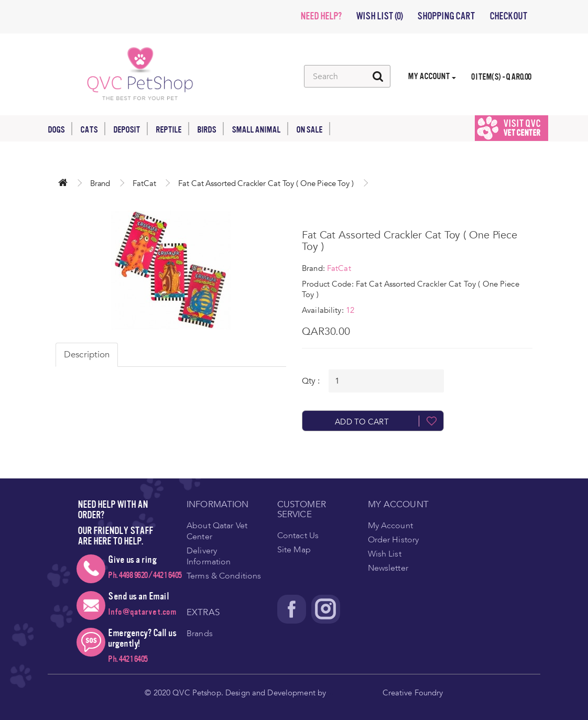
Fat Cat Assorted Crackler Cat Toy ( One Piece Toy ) (266, 183)
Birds (210, 129)
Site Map (294, 550)
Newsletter (388, 568)
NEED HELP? (321, 16)
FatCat (144, 183)
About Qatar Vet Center (217, 531)
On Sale (313, 129)
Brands (200, 634)
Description (87, 354)
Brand (100, 183)
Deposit (130, 129)
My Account (390, 526)
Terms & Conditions (224, 576)
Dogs (60, 129)
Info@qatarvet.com (142, 612)
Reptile (172, 129)
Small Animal (260, 129)
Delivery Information (209, 556)
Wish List (385, 554)
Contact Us (298, 536)
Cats (93, 129)
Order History (394, 540)
